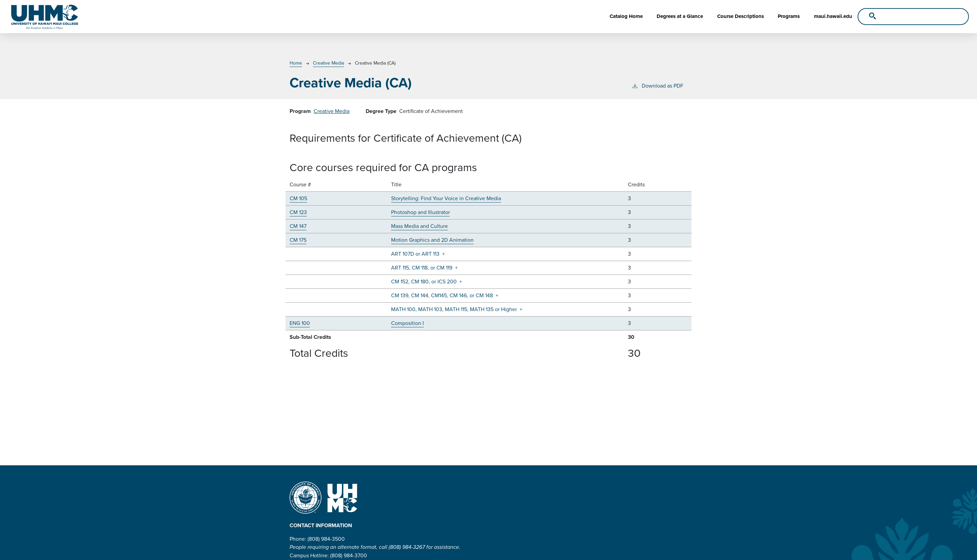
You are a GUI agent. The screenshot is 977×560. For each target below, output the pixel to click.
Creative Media (328, 63)
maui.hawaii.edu (833, 16)
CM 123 (298, 212)
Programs (789, 16)
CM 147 (298, 226)
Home (296, 63)
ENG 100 (300, 323)
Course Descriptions (741, 16)
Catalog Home (626, 16)
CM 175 (298, 240)
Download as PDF (657, 86)
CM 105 (298, 198)
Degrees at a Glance (680, 16)
